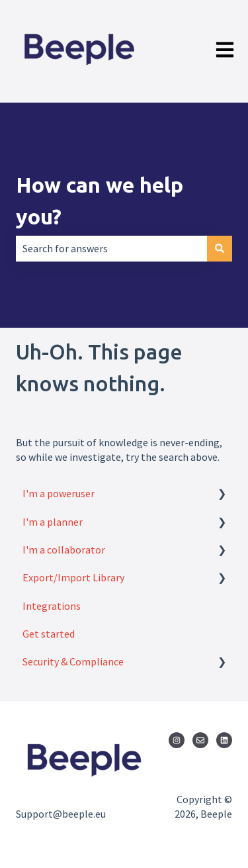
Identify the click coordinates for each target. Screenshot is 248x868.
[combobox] (111, 248)
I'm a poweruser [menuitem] (59, 493)
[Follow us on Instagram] (177, 740)
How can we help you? (100, 201)
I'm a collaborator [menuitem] (64, 550)
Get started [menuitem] (49, 634)
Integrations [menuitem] (52, 606)
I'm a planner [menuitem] (53, 522)
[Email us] (200, 740)
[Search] (220, 248)
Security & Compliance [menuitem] (73, 661)
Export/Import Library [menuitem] (73, 577)
